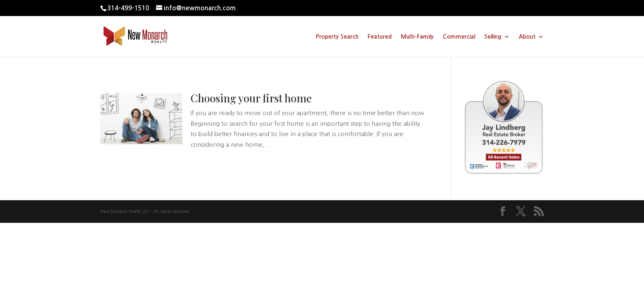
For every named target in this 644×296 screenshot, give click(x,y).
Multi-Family (417, 37)
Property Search (337, 37)
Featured (380, 37)
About (527, 37)
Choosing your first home (251, 98)
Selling (493, 37)
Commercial (459, 37)
